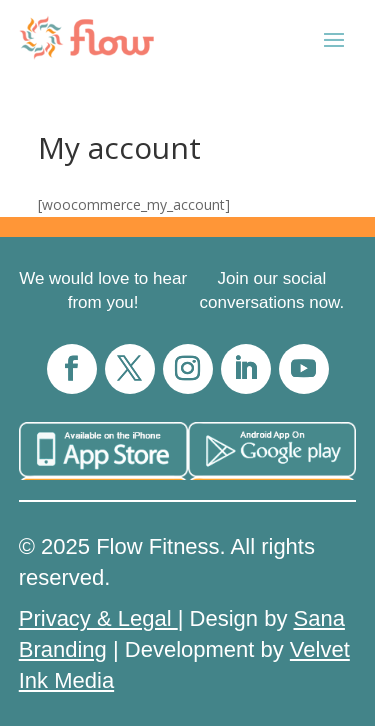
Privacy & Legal (98, 618)
